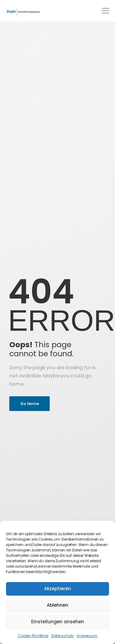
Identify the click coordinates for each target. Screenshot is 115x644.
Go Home (29, 404)
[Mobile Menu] (105, 11)
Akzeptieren (57, 589)
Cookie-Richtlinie (33, 636)
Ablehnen (57, 605)
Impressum (87, 636)
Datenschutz (62, 636)
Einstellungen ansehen (58, 622)
